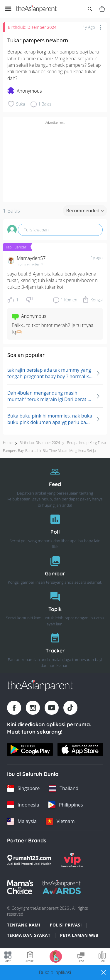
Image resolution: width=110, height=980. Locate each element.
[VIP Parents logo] (72, 860)
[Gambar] (55, 569)
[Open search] (90, 9)
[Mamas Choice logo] (20, 887)
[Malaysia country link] (22, 821)
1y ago (97, 258)
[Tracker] (55, 649)
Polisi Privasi (66, 925)
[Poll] (55, 530)
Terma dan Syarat (29, 935)
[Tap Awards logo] (62, 887)
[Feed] (55, 485)
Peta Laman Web (79, 935)
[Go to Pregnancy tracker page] (56, 956)
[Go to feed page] (37, 9)
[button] (55, 972)
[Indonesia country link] (23, 805)
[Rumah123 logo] (29, 860)
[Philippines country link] (66, 805)
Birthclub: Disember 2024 (32, 27)
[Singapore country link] (23, 788)
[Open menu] (8, 9)
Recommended (85, 211)
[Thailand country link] (64, 788)
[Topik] (55, 607)
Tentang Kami (24, 925)
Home (8, 443)
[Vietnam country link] (60, 821)
